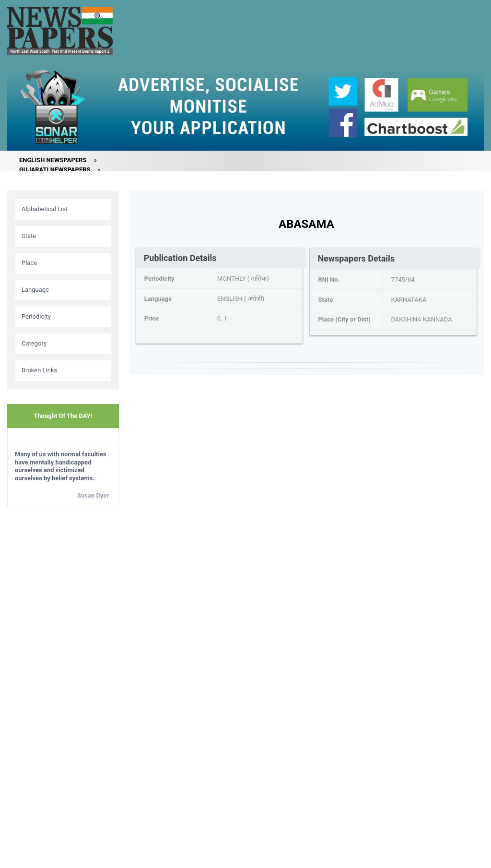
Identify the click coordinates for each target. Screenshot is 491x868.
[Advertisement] (63, 666)
